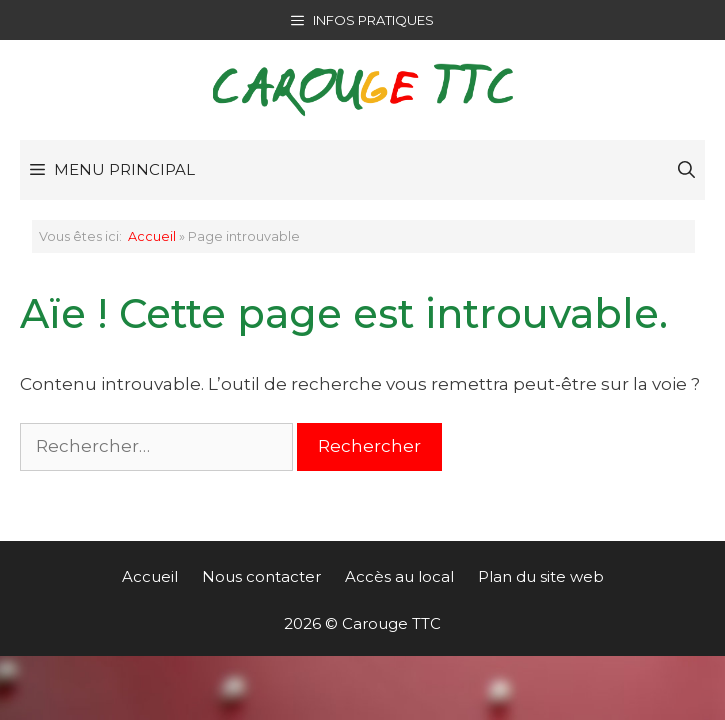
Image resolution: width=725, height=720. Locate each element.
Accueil (152, 236)
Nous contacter (261, 576)
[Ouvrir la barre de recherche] (686, 170)
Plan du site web (541, 576)
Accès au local (399, 576)
